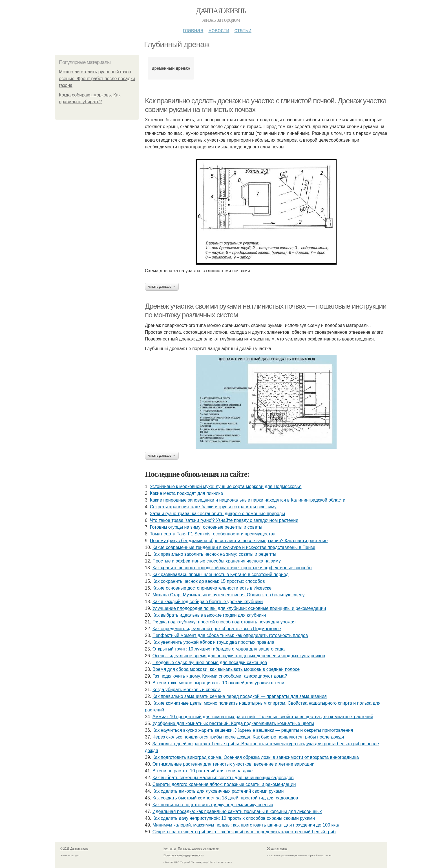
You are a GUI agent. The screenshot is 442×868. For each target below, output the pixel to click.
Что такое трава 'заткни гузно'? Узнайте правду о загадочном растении (224, 520)
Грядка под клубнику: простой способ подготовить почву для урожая (224, 622)
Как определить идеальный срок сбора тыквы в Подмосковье (217, 629)
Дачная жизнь (221, 11)
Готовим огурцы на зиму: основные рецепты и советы (206, 527)
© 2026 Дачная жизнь (74, 849)
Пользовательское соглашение (198, 849)
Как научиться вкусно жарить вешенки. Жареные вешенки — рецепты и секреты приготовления (253, 730)
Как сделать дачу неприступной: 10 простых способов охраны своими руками (234, 818)
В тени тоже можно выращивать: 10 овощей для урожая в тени (218, 683)
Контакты (170, 849)
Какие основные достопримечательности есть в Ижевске (212, 588)
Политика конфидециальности (184, 855)
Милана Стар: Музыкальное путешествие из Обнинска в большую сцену (229, 595)
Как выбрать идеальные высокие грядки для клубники (209, 615)
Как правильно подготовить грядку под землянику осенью (213, 805)
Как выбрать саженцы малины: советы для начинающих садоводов (223, 778)
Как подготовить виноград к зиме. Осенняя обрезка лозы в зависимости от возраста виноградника (256, 757)
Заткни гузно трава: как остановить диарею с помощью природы (217, 514)
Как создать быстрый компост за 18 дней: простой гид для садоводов (225, 798)
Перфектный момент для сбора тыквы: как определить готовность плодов (230, 635)
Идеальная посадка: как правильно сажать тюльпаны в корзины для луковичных (237, 811)
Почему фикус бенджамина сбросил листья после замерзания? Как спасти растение (239, 541)
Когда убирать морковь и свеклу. (187, 690)
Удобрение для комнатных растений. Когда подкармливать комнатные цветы (233, 723)
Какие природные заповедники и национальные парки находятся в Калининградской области (248, 500)
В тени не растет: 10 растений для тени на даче (203, 771)
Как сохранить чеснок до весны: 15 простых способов (209, 581)
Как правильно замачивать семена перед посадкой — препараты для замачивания (240, 696)
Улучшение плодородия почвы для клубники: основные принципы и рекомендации (239, 608)
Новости (219, 30)
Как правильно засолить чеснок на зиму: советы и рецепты (214, 554)
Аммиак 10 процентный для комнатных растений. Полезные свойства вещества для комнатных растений (263, 717)
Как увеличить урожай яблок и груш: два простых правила (213, 642)
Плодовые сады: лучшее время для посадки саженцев (210, 662)
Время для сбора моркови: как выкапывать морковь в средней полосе (226, 669)
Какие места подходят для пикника (186, 493)
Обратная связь (277, 849)
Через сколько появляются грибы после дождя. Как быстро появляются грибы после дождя (248, 737)
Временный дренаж (171, 68)
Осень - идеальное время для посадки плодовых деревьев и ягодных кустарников (239, 656)
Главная (193, 30)
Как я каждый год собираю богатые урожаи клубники (208, 602)
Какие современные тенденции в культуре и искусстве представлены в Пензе (234, 547)
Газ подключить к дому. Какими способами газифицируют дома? (220, 676)
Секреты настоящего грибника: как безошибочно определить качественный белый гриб (244, 832)
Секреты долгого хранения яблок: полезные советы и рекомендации (224, 784)
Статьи (243, 30)
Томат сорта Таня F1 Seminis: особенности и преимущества (213, 534)
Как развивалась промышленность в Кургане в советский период (221, 574)
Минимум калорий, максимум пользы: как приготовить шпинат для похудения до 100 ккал (247, 825)
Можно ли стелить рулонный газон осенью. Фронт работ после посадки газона (97, 79)
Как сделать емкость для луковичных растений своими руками (218, 791)
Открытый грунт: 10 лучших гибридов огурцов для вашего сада (219, 649)
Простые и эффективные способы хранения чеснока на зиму (217, 561)
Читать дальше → (162, 287)
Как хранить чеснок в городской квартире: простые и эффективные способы (232, 568)
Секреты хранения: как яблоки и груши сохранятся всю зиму (213, 507)
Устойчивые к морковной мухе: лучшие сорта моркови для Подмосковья (226, 486)
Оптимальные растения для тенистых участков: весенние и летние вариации (234, 764)
